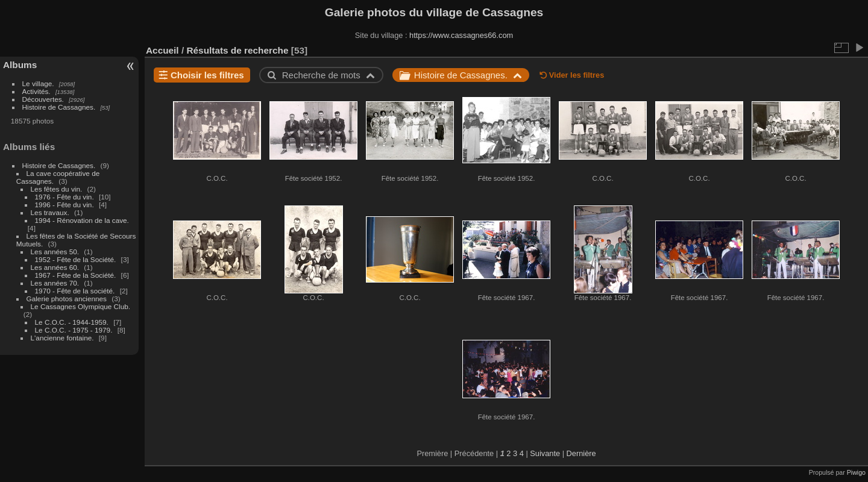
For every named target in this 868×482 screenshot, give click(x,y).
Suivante (545, 453)
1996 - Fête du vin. (64, 205)
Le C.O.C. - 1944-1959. (72, 322)
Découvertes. (43, 99)
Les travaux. (50, 212)
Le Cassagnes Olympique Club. (80, 306)
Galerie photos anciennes (67, 299)
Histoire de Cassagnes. (59, 107)
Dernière (581, 453)
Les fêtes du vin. (57, 189)
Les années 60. (55, 267)
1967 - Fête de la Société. (76, 275)
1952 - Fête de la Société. (76, 259)
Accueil (162, 50)
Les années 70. (55, 283)
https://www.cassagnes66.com (461, 35)
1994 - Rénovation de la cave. (82, 220)
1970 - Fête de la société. (75, 291)
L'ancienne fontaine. (62, 338)
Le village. (38, 83)
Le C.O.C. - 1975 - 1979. (74, 330)
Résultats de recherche (237, 50)
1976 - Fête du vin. (64, 197)
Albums (20, 65)
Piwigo (856, 472)
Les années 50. (55, 252)
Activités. (36, 91)
